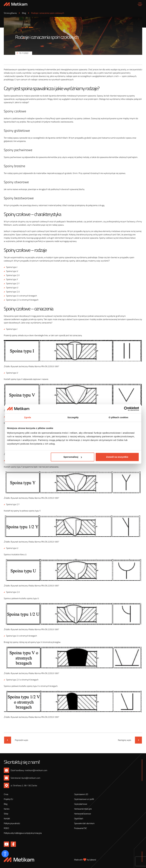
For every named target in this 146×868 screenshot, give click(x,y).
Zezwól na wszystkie (117, 457)
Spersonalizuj (73, 457)
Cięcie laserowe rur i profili (84, 799)
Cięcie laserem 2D (81, 794)
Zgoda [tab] (28, 417)
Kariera (7, 809)
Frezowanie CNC (81, 828)
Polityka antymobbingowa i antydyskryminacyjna (23, 833)
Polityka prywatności (12, 823)
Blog (6, 804)
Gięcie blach (79, 818)
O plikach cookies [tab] (118, 417)
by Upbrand (91, 860)
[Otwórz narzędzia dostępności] (5, 854)
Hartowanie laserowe (82, 814)
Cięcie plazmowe (81, 804)
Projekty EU (8, 799)
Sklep (6, 814)
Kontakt (7, 818)
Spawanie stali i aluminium (84, 823)
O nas (6, 794)
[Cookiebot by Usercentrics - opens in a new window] (126, 409)
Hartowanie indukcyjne (83, 809)
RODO (6, 828)
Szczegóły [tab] (73, 417)
